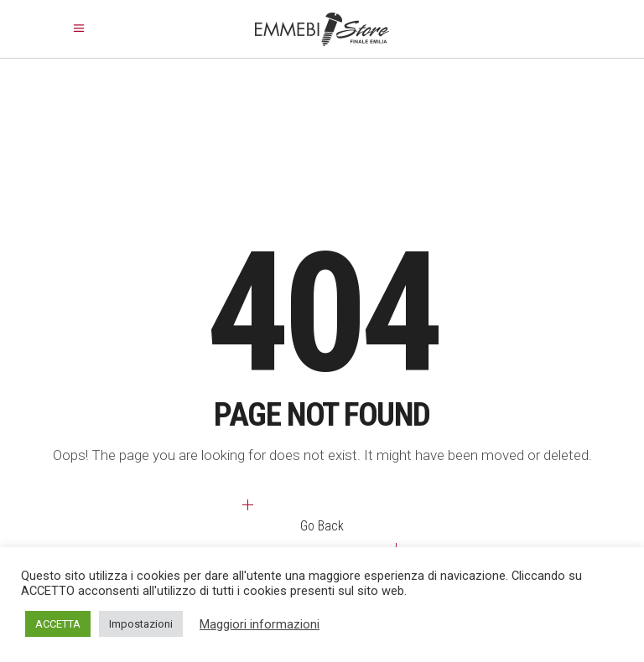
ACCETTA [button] (58, 624)
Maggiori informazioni (260, 624)
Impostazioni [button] (141, 624)
